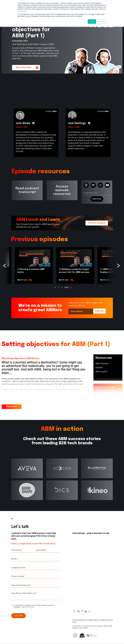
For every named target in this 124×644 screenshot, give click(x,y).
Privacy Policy (24, 11)
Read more (12, 406)
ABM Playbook (102, 364)
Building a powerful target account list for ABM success (74, 272)
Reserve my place (97, 223)
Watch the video (27, 68)
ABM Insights (101, 372)
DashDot (99, 368)
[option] (34, 265)
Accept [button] (89, 21)
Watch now (25, 280)
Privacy (75, 622)
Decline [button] (101, 21)
